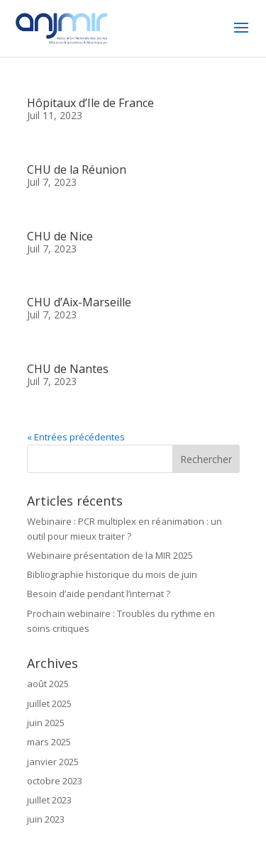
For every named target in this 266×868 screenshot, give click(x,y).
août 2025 (48, 684)
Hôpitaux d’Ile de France (90, 103)
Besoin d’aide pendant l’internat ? (99, 594)
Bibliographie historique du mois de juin (112, 574)
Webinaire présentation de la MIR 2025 (110, 555)
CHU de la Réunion (77, 169)
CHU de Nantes (68, 369)
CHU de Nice (60, 236)
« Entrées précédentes (76, 437)
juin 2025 (46, 723)
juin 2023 (46, 819)
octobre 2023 (55, 781)
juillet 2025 (49, 703)
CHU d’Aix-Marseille (79, 302)
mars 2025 (49, 742)
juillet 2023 (49, 800)
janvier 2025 (53, 762)
